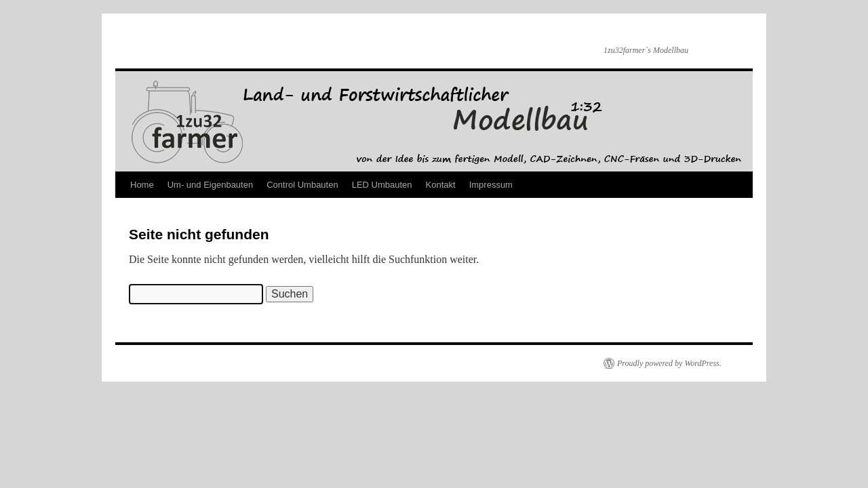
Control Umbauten (302, 185)
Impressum (491, 185)
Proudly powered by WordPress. (669, 363)
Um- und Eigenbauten (210, 185)
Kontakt (441, 185)
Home (142, 185)
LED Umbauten (382, 185)
